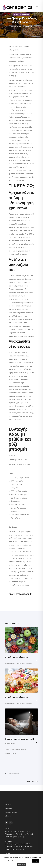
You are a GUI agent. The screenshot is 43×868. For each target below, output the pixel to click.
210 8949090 (28, 847)
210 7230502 (28, 834)
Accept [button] (36, 861)
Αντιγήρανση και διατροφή (17, 657)
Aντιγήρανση (21, 663)
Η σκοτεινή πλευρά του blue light (19, 739)
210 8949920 (17, 847)
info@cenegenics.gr (17, 837)
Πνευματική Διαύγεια (19, 749)
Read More (21, 865)
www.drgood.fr (24, 594)
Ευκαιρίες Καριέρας (11, 812)
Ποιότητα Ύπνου (11, 753)
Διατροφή (25, 14)
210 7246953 (17, 834)
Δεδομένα (8, 816)
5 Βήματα (18, 14)
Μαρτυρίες (8, 804)
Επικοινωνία (8, 808)
